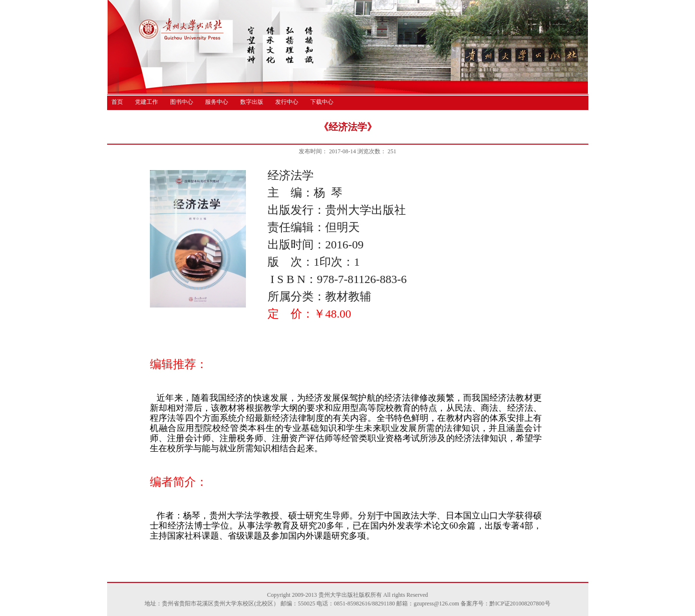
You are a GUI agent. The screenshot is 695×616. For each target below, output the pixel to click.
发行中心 (287, 102)
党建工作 (146, 102)
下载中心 (322, 102)
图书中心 (182, 102)
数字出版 (252, 102)
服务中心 (217, 102)
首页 (117, 102)
